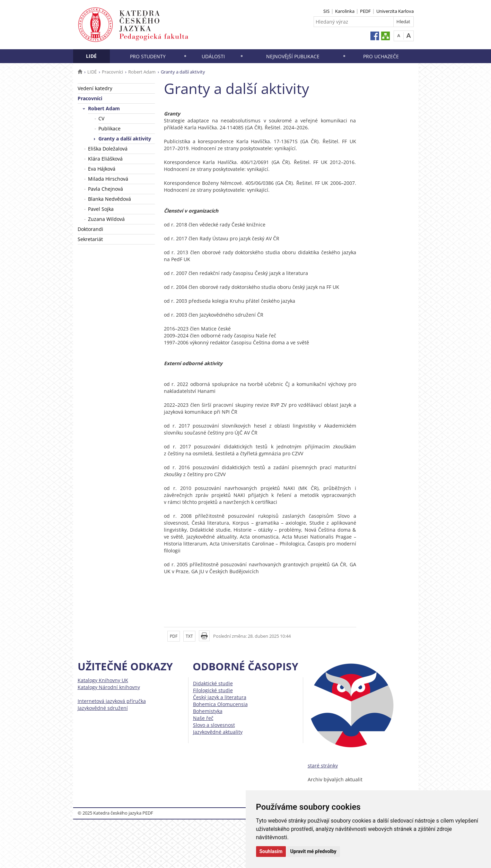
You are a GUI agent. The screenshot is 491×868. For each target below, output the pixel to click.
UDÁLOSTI (213, 56)
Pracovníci (112, 72)
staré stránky (323, 766)
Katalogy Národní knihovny (109, 687)
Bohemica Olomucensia (220, 704)
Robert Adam (142, 72)
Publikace (109, 128)
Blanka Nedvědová (109, 199)
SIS (326, 11)
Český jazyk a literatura (220, 697)
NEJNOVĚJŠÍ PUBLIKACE (293, 56)
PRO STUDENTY (148, 56)
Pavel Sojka (101, 209)
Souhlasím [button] (271, 851)
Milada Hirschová (108, 179)
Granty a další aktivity (125, 139)
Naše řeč (203, 718)
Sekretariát (90, 239)
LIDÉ (91, 56)
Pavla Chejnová (106, 189)
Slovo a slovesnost (214, 725)
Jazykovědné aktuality (218, 732)
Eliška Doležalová (108, 149)
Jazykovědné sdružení (103, 708)
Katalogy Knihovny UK (103, 680)
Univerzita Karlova (395, 11)
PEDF (365, 11)
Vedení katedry (95, 88)
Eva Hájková (102, 169)
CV (101, 118)
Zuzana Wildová (106, 219)
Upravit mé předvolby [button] (313, 851)
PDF (174, 636)
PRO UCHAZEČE (381, 56)
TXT (189, 636)
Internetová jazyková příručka (112, 701)
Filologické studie (213, 690)
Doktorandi (90, 229)
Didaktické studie (213, 683)
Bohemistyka (208, 711)
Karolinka (345, 11)
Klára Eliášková (105, 159)
